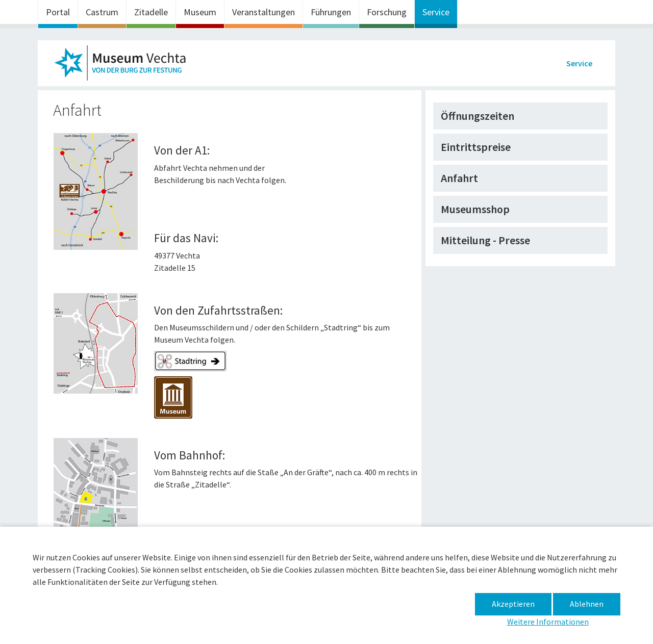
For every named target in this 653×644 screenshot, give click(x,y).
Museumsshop (475, 209)
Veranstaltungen (263, 12)
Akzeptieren (513, 604)
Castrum (102, 12)
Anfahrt (459, 178)
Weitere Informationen (548, 622)
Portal (58, 12)
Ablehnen (587, 604)
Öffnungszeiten (478, 116)
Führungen (331, 12)
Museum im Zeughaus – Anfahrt (124, 66)
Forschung (387, 12)
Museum (200, 12)
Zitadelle (151, 12)
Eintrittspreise (476, 147)
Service (436, 12)
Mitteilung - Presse (485, 240)
